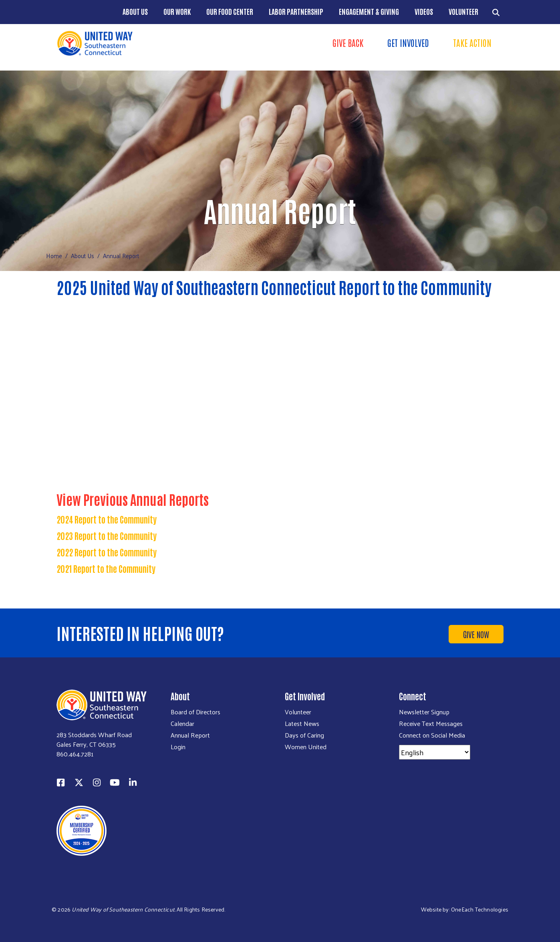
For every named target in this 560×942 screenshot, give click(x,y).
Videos (424, 11)
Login (178, 747)
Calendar (182, 724)
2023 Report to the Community (107, 536)
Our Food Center (230, 11)
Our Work (177, 11)
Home (54, 256)
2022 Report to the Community (107, 552)
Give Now (476, 634)
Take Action (472, 42)
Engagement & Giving (369, 11)
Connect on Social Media (432, 735)
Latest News (302, 724)
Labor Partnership (296, 11)
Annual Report (190, 735)
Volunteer (463, 11)
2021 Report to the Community (106, 568)
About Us (135, 11)
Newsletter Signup (424, 712)
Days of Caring (304, 735)
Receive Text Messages (431, 724)
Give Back (348, 42)
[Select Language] (435, 752)
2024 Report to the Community (107, 519)
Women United (306, 747)
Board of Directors (195, 712)
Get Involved (408, 42)
